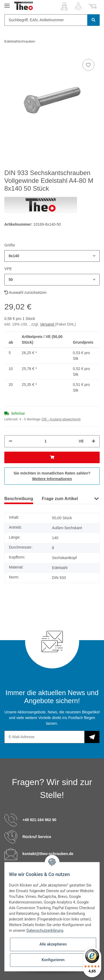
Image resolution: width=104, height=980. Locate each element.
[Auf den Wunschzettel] (88, 65)
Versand (47, 324)
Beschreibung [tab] (19, 499)
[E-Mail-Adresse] (44, 737)
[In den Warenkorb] (52, 457)
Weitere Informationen (52, 479)
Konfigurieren (53, 960)
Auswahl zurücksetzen (25, 292)
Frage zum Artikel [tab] (60, 499)
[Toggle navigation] (7, 3)
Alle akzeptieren (53, 944)
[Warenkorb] (93, 6)
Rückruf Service (37, 837)
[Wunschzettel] (78, 6)
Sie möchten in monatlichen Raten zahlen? (52, 476)
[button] (64, 6)
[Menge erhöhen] (93, 441)
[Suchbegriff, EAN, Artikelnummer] (46, 20)
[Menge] (46, 441)
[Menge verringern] (11, 441)
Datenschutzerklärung (45, 930)
